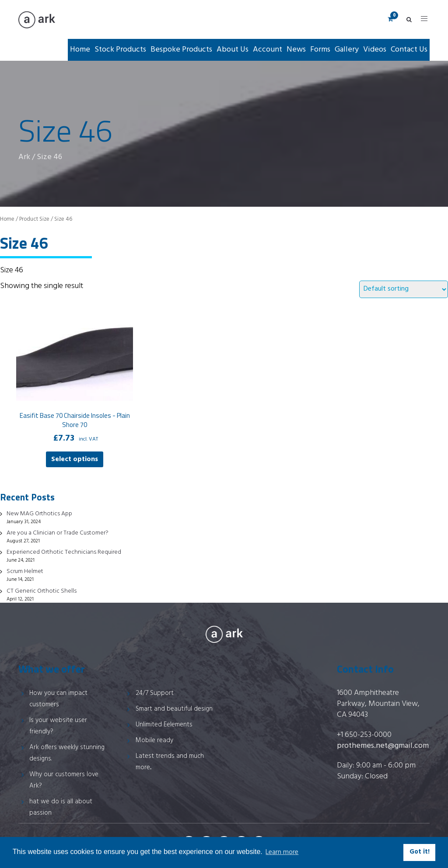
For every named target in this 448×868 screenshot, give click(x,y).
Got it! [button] (420, 852)
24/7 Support (155, 693)
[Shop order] (404, 289)
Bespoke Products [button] (181, 50)
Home (80, 50)
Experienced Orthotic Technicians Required (64, 552)
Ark (24, 157)
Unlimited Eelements (164, 725)
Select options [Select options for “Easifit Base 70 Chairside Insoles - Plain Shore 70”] (75, 459)
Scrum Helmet (25, 571)
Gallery (347, 50)
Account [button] (268, 50)
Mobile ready (154, 740)
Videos (375, 50)
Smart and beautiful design (174, 709)
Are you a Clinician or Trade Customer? (58, 533)
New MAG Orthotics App (39, 514)
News (296, 50)
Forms (320, 50)
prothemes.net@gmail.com (383, 746)
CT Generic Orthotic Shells (42, 591)
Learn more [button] (282, 852)
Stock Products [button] (120, 50)
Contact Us (409, 50)
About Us (233, 50)
